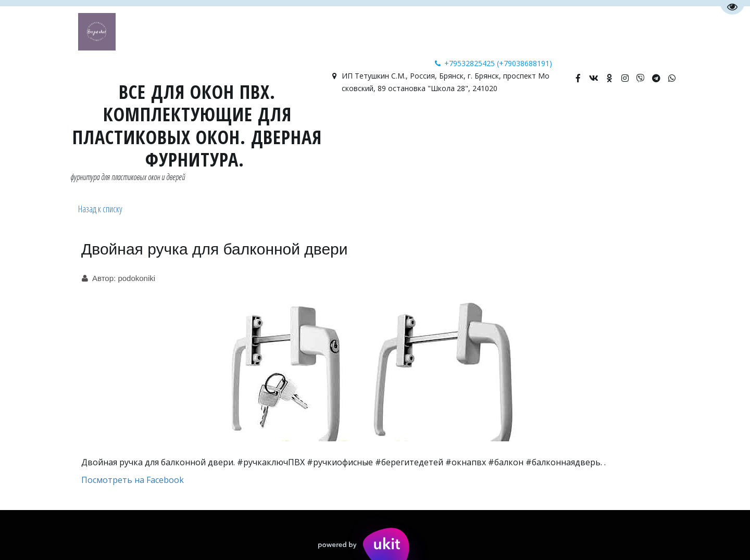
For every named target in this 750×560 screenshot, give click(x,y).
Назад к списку (100, 209)
